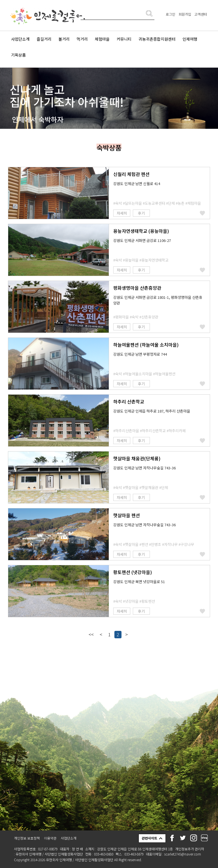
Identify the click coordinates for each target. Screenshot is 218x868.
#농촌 (180, 203)
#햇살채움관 (149, 487)
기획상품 (18, 55)
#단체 (170, 203)
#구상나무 (186, 544)
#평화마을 (121, 317)
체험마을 (102, 39)
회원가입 (185, 14)
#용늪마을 (131, 260)
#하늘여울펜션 (164, 374)
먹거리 (82, 39)
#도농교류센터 (154, 203)
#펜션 (144, 544)
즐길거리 (44, 39)
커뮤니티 (124, 39)
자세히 (122, 213)
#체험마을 (193, 203)
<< (91, 634)
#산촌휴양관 (149, 317)
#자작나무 (170, 544)
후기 (141, 213)
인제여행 (190, 39)
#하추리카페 (176, 431)
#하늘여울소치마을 (138, 374)
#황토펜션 (147, 601)
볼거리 (64, 39)
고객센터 (201, 14)
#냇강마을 (131, 601)
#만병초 (155, 544)
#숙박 (118, 203)
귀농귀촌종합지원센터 (157, 39)
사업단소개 (20, 39)
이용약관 (50, 838)
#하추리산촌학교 (153, 431)
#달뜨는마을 (132, 203)
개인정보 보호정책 (27, 838)
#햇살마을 (131, 487)
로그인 (170, 14)
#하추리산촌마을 (126, 431)
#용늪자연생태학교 (154, 260)
